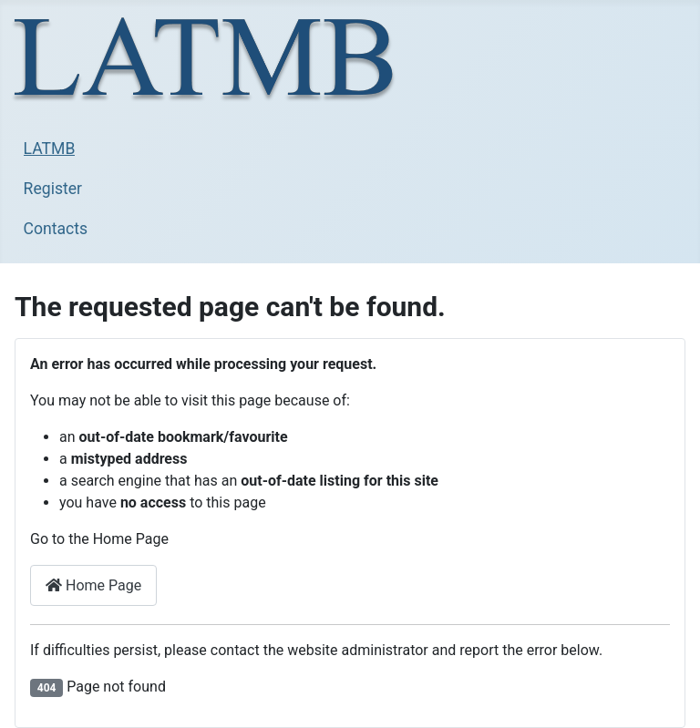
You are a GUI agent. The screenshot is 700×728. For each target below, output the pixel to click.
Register (53, 189)
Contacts (56, 229)
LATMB (50, 149)
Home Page (93, 585)
